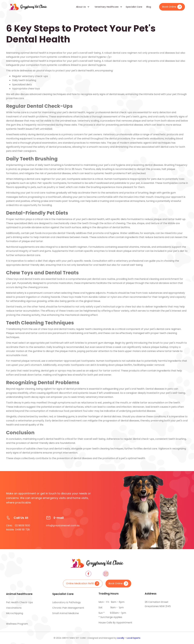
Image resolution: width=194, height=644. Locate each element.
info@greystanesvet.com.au (63, 528)
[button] (82, 7)
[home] (28, 7)
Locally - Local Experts (129, 638)
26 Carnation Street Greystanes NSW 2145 (158, 604)
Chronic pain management (68, 609)
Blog (149, 7)
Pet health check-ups (19, 604)
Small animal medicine (66, 615)
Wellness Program (17, 624)
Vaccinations (14, 609)
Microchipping (15, 615)
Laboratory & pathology (67, 604)
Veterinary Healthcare (107, 7)
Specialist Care (134, 7)
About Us (81, 7)
